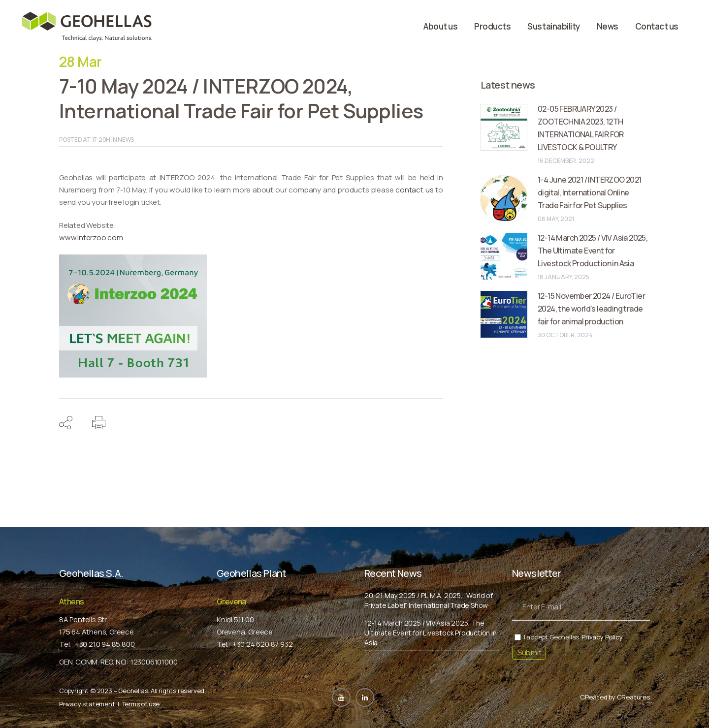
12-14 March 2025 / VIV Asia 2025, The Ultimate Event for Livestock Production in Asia (593, 251)
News (126, 140)
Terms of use (141, 704)
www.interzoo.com (91, 237)
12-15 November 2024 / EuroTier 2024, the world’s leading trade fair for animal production (591, 309)
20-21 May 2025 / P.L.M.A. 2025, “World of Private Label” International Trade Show (429, 600)
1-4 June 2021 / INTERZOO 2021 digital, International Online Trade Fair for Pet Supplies (590, 192)
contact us (414, 190)
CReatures (633, 697)
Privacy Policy (602, 637)
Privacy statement (87, 704)
